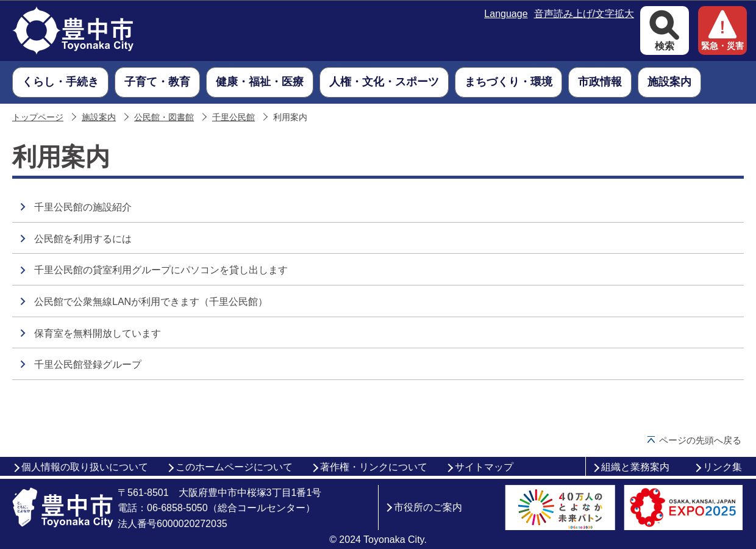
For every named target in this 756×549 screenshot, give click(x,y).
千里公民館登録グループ (88, 364)
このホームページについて (234, 467)
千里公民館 (234, 117)
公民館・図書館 (164, 117)
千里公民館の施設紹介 (83, 207)
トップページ (38, 117)
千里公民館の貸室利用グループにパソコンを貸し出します (161, 270)
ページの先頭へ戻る (700, 440)
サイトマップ (484, 467)
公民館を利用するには (83, 239)
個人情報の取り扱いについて (85, 467)
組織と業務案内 (635, 467)
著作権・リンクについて (374, 467)
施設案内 (99, 117)
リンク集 (722, 467)
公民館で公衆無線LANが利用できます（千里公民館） (151, 302)
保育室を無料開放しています (98, 333)
